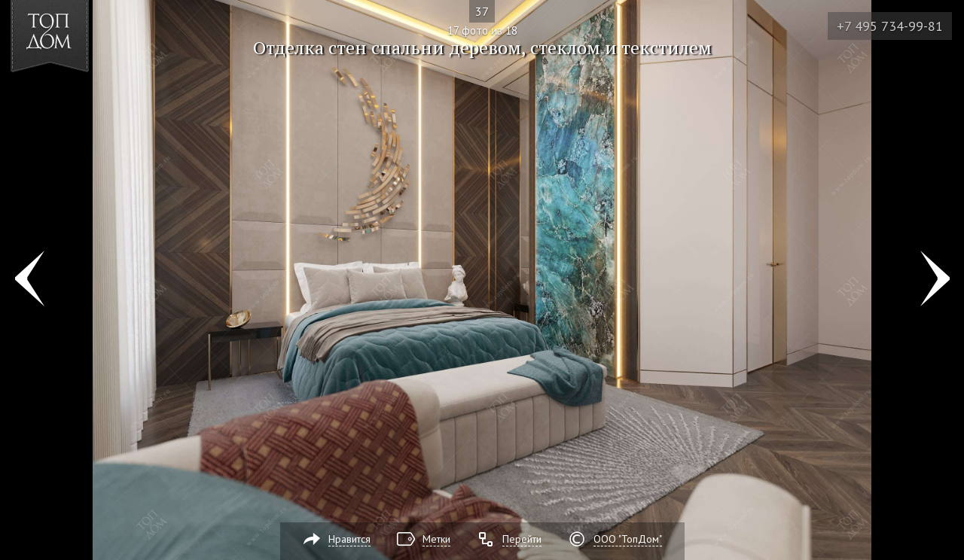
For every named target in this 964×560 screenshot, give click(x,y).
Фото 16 (29, 280)
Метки (436, 539)
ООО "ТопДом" (628, 539)
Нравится (349, 539)
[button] (67, 99)
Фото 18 (935, 280)
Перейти (522, 539)
